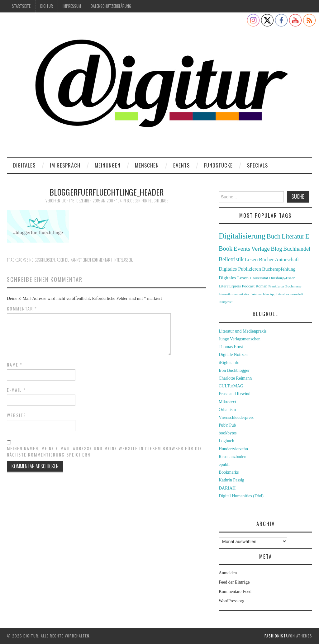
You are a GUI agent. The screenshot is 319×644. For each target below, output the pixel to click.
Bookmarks (229, 472)
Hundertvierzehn (233, 449)
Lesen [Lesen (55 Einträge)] (251, 259)
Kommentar (22, 309)
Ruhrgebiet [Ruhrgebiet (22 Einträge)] (226, 302)
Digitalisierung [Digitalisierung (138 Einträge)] (242, 236)
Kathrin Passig (231, 480)
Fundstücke (218, 165)
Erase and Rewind (235, 394)
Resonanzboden (233, 457)
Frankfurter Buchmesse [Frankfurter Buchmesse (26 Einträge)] (285, 286)
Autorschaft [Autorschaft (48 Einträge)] (287, 260)
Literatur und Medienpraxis (243, 331)
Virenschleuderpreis (236, 417)
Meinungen (108, 165)
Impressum (72, 6)
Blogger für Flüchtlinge (147, 201)
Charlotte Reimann (235, 378)
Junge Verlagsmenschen (240, 339)
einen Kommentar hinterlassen (107, 260)
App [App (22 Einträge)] (272, 294)
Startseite (21, 6)
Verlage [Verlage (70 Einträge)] (261, 249)
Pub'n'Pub (227, 425)
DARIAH (227, 488)
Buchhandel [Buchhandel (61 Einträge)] (297, 249)
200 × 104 (114, 201)
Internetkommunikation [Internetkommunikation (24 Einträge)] (235, 294)
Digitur (47, 6)
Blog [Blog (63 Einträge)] (276, 249)
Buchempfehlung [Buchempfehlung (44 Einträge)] (279, 269)
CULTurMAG (231, 386)
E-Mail (16, 390)
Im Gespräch (65, 165)
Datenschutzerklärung (111, 6)
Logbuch (226, 441)
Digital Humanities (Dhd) (241, 496)
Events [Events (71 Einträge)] (242, 249)
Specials (257, 165)
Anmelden (228, 573)
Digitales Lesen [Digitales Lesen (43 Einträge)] (234, 278)
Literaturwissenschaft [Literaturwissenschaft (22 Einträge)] (290, 294)
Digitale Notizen (233, 355)
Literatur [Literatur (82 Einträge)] (293, 236)
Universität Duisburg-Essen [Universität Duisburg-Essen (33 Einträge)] (273, 278)
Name (15, 365)
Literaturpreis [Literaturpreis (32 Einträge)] (230, 286)
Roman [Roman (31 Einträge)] (262, 286)
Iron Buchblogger (234, 370)
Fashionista (276, 636)
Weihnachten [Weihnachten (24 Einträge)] (260, 294)
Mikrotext (227, 402)
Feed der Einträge (234, 582)
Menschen (147, 165)
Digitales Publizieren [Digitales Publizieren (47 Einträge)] (240, 269)
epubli (224, 464)
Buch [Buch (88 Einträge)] (273, 236)
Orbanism (227, 410)
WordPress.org (231, 601)
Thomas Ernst (231, 347)
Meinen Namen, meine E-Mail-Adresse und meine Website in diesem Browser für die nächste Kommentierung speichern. (105, 452)
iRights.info (229, 363)
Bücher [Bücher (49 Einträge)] (266, 260)
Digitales (24, 165)
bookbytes (228, 433)
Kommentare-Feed (235, 592)
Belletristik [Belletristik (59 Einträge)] (231, 259)
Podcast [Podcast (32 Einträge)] (248, 286)
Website (16, 415)
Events (181, 165)
